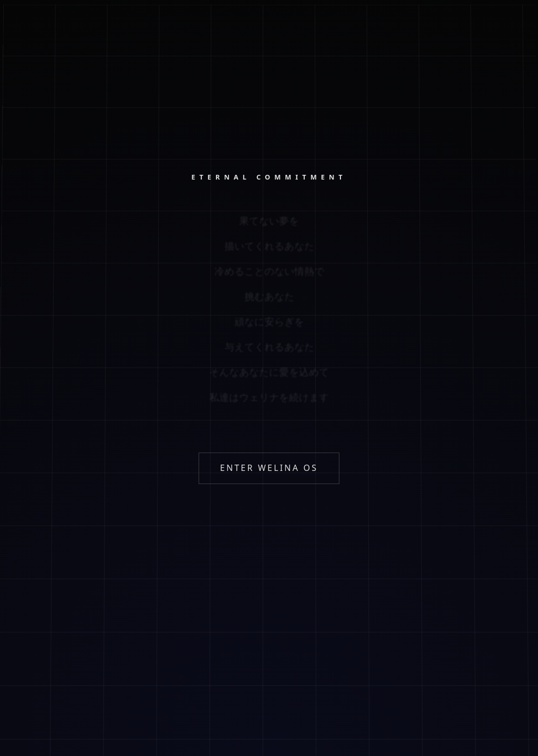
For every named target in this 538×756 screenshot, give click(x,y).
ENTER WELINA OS (269, 468)
